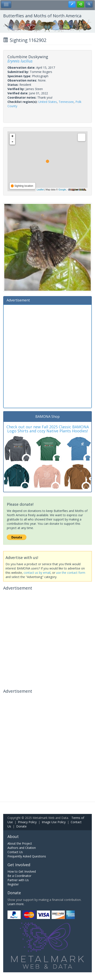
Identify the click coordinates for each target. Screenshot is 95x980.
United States (48, 102)
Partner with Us (18, 880)
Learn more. (16, 904)
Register (13, 884)
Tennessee (66, 102)
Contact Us (15, 852)
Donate (21, 826)
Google (62, 190)
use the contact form (71, 573)
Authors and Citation (22, 848)
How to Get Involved (22, 871)
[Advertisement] (47, 356)
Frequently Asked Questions (27, 856)
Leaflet (40, 190)
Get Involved (19, 865)
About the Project (20, 843)
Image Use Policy (54, 822)
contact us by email (37, 573)
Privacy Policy (27, 822)
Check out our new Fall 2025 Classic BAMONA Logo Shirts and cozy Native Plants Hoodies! (48, 429)
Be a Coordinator (19, 876)
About (13, 836)
